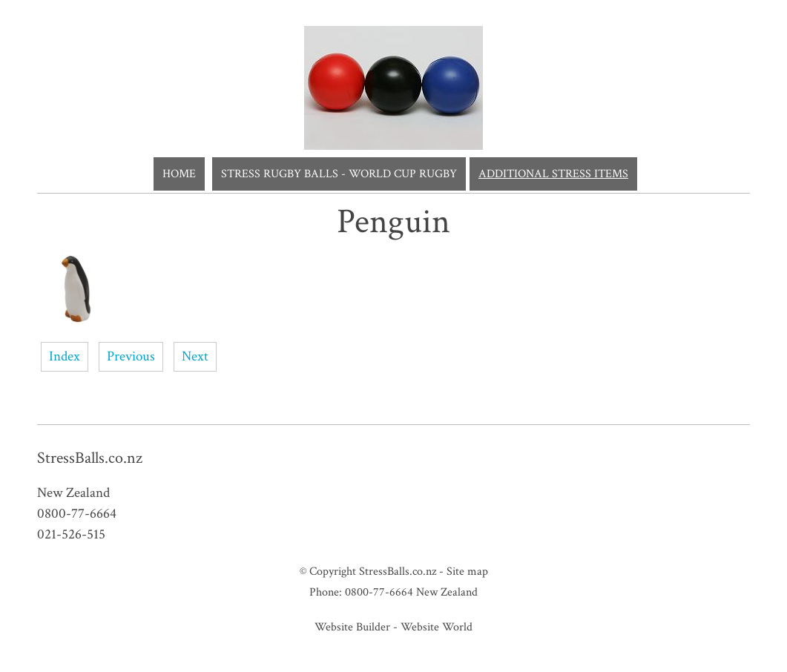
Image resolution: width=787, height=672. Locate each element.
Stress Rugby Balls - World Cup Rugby (339, 174)
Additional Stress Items (553, 174)
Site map (467, 571)
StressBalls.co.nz (398, 571)
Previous (131, 356)
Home (179, 174)
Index (65, 356)
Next (195, 356)
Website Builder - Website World (393, 627)
